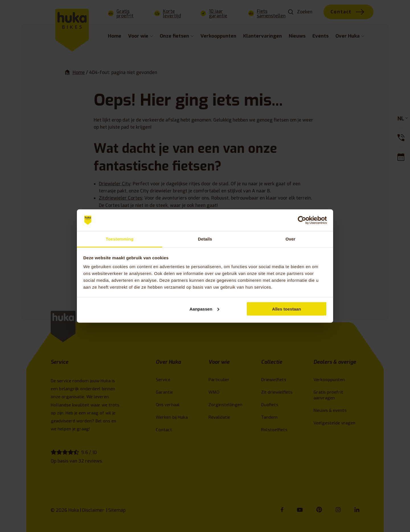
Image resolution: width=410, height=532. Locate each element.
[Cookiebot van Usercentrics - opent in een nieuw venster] (302, 220)
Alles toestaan (287, 309)
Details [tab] (205, 239)
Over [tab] (291, 239)
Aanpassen (204, 309)
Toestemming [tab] (120, 239)
